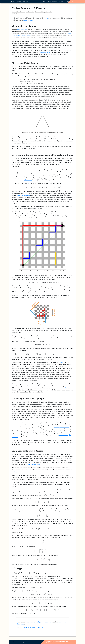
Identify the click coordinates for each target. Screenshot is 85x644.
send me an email (28, 20)
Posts (27, 2)
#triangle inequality (46, 12)
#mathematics (30, 12)
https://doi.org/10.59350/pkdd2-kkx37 (32, 627)
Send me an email (33, 622)
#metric (37, 12)
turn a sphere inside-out (62, 427)
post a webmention (45, 622)
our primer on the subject (33, 464)
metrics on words (61, 388)
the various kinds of (46, 52)
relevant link (28, 180)
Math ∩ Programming (18, 2)
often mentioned (22, 30)
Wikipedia (16, 472)
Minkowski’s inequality (24, 195)
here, (46, 18)
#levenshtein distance (18, 12)
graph (61, 362)
